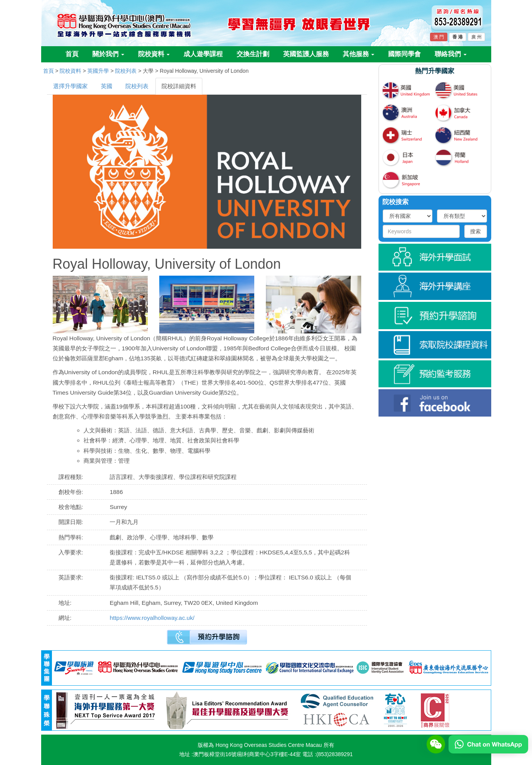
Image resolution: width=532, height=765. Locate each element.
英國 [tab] (107, 86)
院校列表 (126, 71)
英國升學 (98, 71)
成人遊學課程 (203, 54)
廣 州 (476, 37)
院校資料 (154, 54)
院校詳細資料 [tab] (179, 86)
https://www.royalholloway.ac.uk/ (152, 618)
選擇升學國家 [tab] (70, 86)
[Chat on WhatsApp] (488, 744)
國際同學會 (404, 54)
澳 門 (439, 37)
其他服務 (359, 54)
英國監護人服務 (306, 54)
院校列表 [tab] (137, 86)
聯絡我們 (451, 54)
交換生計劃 (253, 54)
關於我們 (108, 54)
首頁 (72, 54)
